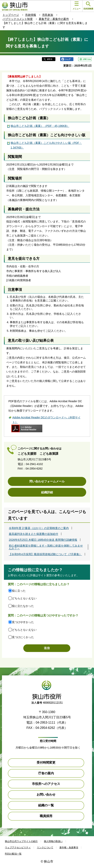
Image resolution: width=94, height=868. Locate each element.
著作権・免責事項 (69, 848)
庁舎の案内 (46, 773)
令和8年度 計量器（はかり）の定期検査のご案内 (39, 528)
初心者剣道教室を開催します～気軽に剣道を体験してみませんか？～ (46, 547)
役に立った (19, 591)
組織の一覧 (46, 805)
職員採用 (46, 816)
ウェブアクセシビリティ (18, 848)
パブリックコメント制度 (18, 19)
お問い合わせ (46, 795)
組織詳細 (47, 492)
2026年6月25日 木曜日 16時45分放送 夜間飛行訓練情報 (43, 540)
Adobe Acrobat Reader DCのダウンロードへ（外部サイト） (46, 420)
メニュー (77, 6)
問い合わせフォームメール (47, 481)
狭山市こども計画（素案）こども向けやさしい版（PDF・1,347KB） (46, 145)
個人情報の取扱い (53, 841)
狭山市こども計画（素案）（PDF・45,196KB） (40, 126)
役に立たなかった (23, 606)
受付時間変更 (46, 763)
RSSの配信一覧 (13, 854)
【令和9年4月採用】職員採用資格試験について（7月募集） (45, 554)
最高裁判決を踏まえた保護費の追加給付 (33, 534)
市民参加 (48, 15)
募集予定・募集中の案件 (54, 19)
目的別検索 (88, 6)
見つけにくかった (23, 637)
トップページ (11, 15)
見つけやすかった (23, 622)
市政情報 (31, 15)
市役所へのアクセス (46, 784)
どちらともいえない (24, 598)
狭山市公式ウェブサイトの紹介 (21, 841)
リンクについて (45, 848)
